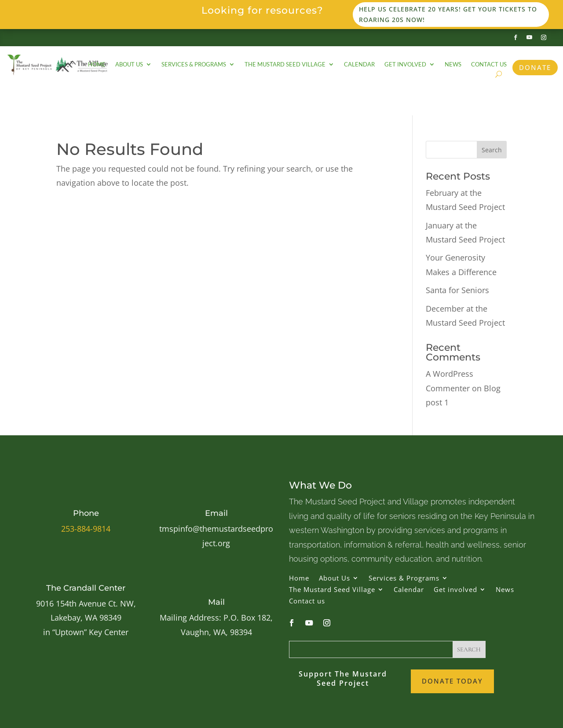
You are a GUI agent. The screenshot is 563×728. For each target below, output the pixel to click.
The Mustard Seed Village (285, 64)
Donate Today (452, 681)
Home (97, 64)
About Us (129, 64)
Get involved (405, 64)
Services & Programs (194, 64)
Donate (535, 67)
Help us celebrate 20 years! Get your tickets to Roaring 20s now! (448, 14)
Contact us (489, 64)
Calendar (359, 64)
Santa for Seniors (457, 290)
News (453, 64)
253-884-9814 (86, 529)
